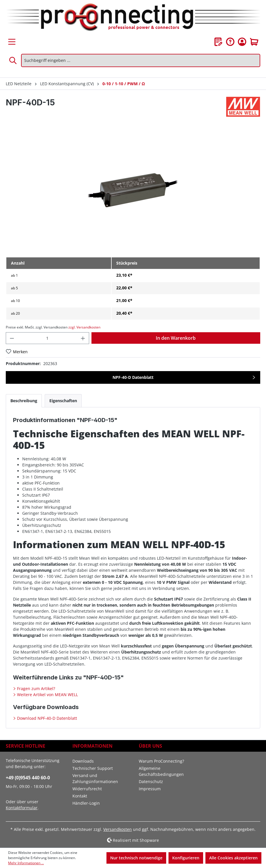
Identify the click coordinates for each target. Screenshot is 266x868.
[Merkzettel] (218, 42)
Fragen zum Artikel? (35, 688)
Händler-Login (86, 803)
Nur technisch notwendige (136, 858)
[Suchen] (13, 60)
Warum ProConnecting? (161, 761)
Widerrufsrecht (87, 789)
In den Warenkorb (176, 338)
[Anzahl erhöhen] (83, 338)
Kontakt (80, 796)
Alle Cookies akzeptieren (233, 858)
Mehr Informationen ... (26, 863)
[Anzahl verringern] (12, 338)
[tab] (24, 401)
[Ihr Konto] (242, 42)
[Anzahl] (48, 338)
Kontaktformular (22, 808)
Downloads (83, 761)
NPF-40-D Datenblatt (133, 377)
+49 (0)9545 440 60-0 (28, 778)
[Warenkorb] (254, 42)
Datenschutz (151, 781)
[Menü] (12, 42)
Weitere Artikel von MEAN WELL (47, 695)
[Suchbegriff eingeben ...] (141, 60)
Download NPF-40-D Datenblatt (46, 718)
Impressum (150, 789)
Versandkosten (118, 829)
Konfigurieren (186, 858)
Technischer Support (93, 768)
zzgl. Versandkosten (84, 327)
